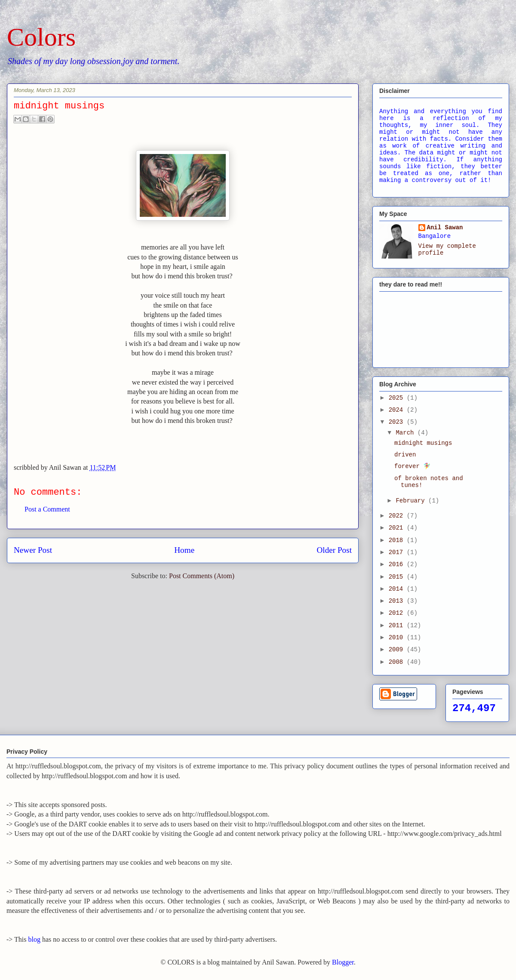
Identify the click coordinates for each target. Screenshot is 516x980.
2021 (398, 528)
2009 (398, 650)
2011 (398, 626)
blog (34, 939)
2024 (398, 410)
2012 (398, 613)
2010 (398, 638)
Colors (41, 37)
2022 (398, 516)
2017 (398, 552)
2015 (398, 577)
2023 (398, 422)
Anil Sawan (445, 228)
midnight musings (423, 443)
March (406, 433)
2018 (398, 540)
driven (405, 455)
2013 (398, 601)
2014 (398, 589)
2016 (398, 564)
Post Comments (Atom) (202, 576)
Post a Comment (47, 509)
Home (184, 550)
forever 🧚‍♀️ (412, 466)
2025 (398, 398)
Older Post (334, 550)
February (412, 501)
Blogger (343, 962)
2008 (398, 662)
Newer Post (33, 550)
